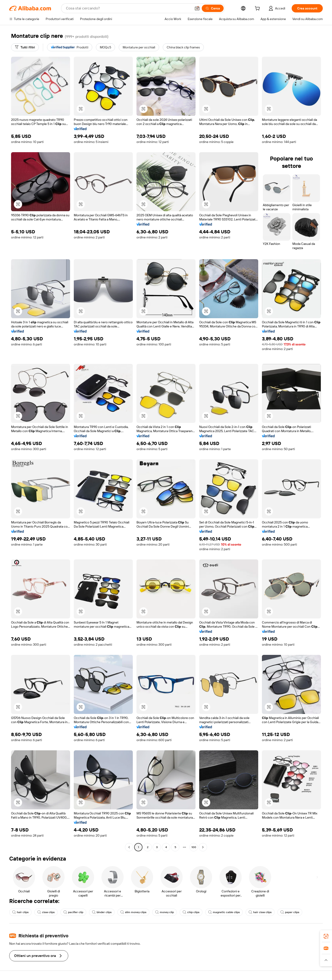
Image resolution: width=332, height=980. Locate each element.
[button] (197, 8)
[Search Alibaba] (128, 8)
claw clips (46, 912)
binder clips (102, 912)
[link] (326, 936)
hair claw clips (260, 912)
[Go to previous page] (129, 847)
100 (194, 847)
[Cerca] (213, 8)
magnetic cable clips (224, 912)
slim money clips (133, 912)
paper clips (290, 912)
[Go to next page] (203, 847)
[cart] (258, 9)
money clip (165, 912)
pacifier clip (73, 912)
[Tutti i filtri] (25, 47)
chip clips (191, 912)
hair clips (20, 912)
